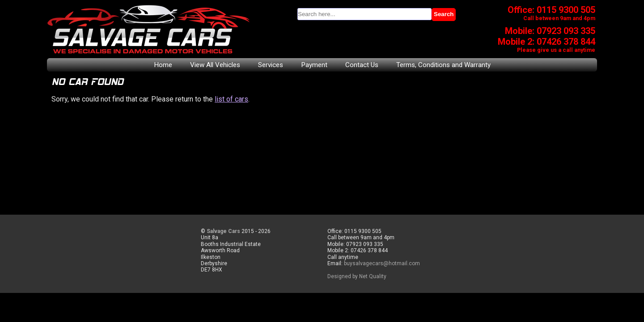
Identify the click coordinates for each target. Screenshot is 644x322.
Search (444, 14)
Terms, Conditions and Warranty (443, 65)
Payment (314, 65)
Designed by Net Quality (357, 276)
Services (271, 65)
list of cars (231, 99)
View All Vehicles (215, 65)
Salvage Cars (223, 231)
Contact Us (362, 65)
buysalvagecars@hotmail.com (382, 263)
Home (163, 65)
